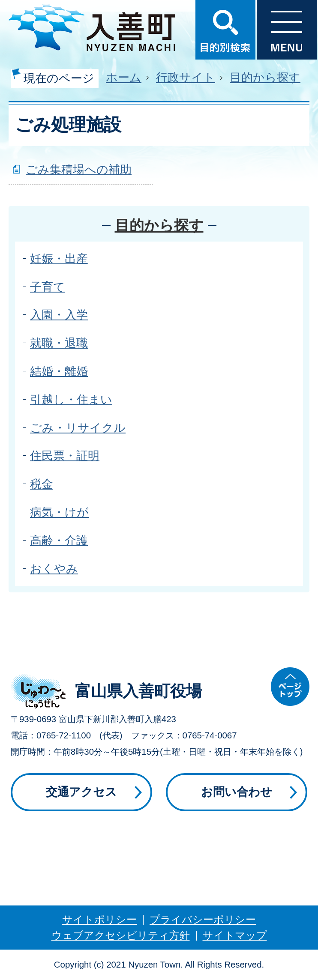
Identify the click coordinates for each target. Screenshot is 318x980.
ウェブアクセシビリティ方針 (121, 935)
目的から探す (265, 77)
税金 (42, 484)
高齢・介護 (59, 540)
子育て (48, 287)
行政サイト (186, 77)
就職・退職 (59, 343)
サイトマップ (235, 935)
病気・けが (59, 512)
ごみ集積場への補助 (79, 169)
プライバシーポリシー (203, 919)
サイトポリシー (99, 919)
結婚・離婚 (59, 371)
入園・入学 (59, 315)
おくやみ (54, 569)
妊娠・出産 (59, 258)
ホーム (124, 77)
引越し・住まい (71, 399)
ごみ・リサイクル (78, 428)
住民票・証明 (65, 456)
